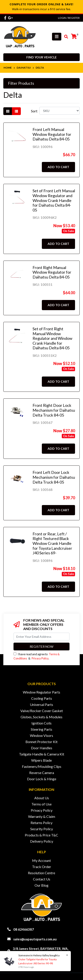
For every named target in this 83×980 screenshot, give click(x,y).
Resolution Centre (41, 873)
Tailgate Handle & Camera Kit (42, 754)
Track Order (42, 867)
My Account (41, 860)
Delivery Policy (42, 841)
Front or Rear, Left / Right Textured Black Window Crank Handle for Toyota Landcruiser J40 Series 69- (52, 543)
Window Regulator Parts (41, 692)
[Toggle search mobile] (65, 37)
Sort (34, 111)
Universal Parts (41, 704)
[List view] (16, 111)
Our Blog (41, 885)
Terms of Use (41, 804)
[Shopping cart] (74, 37)
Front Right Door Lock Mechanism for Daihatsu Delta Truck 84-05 (54, 410)
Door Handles (42, 748)
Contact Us (42, 879)
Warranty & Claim (42, 816)
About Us (42, 798)
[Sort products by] (60, 111)
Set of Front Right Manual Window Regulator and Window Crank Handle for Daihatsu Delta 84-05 (52, 338)
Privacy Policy (40, 658)
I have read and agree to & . (37, 656)
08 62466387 (24, 929)
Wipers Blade (41, 760)
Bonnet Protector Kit (41, 742)
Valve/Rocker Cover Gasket (42, 711)
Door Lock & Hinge (42, 779)
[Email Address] (41, 637)
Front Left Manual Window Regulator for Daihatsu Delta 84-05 (52, 134)
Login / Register (69, 18)
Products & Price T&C (41, 835)
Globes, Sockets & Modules (41, 717)
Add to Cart (58, 167)
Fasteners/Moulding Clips (42, 766)
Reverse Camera (42, 773)
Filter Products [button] (21, 83)
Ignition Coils (41, 723)
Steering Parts (41, 729)
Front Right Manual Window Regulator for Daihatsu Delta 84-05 (52, 272)
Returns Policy (41, 823)
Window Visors (41, 735)
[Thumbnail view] (8, 111)
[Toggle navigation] (57, 37)
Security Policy (42, 829)
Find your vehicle (41, 57)
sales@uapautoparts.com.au (35, 939)
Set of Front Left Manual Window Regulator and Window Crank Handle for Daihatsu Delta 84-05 (54, 200)
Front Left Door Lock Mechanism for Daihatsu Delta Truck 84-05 (54, 477)
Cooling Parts (42, 698)
